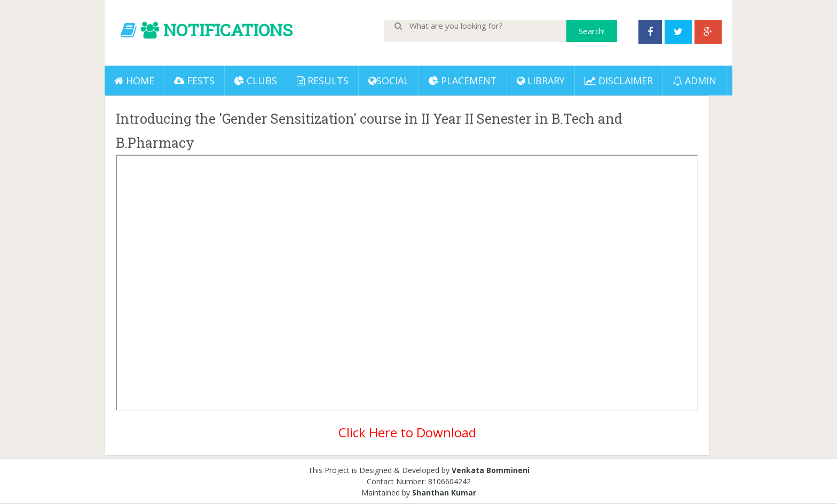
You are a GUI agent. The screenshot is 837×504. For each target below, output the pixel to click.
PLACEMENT (463, 81)
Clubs (256, 81)
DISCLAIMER (619, 81)
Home (134, 81)
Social (389, 81)
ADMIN (694, 81)
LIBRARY (541, 81)
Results (323, 81)
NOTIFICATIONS (228, 30)
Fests (194, 81)
